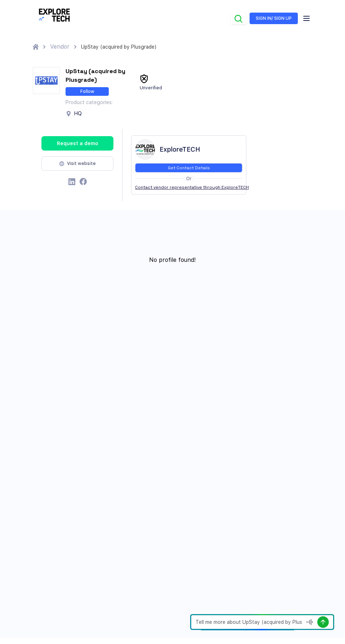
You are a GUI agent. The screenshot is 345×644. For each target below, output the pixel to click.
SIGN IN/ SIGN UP (274, 18)
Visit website (78, 164)
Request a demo (78, 143)
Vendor (60, 47)
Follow (87, 91)
